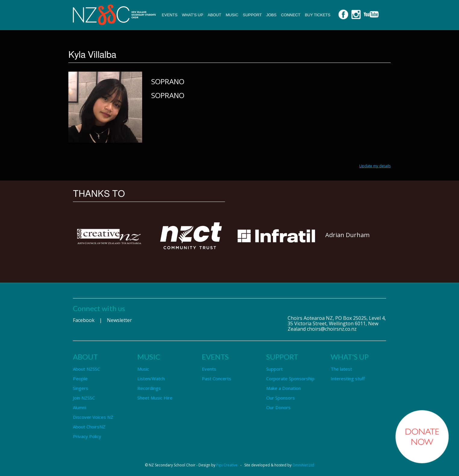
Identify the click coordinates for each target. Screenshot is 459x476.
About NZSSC (86, 369)
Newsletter (119, 320)
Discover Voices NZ (93, 417)
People (80, 379)
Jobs (271, 15)
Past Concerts (217, 379)
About (215, 15)
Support (252, 15)
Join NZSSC (84, 398)
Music (232, 15)
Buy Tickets (318, 15)
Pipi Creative (227, 465)
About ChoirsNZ (89, 427)
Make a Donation (284, 388)
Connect (291, 15)
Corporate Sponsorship (290, 379)
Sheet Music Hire (155, 398)
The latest (341, 369)
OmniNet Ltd (303, 465)
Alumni (80, 407)
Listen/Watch (151, 379)
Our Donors (278, 407)
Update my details (375, 166)
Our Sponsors (281, 398)
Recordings (149, 388)
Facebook (84, 320)
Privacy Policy (87, 436)
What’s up (193, 15)
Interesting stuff (348, 379)
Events (170, 15)
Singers (81, 388)
